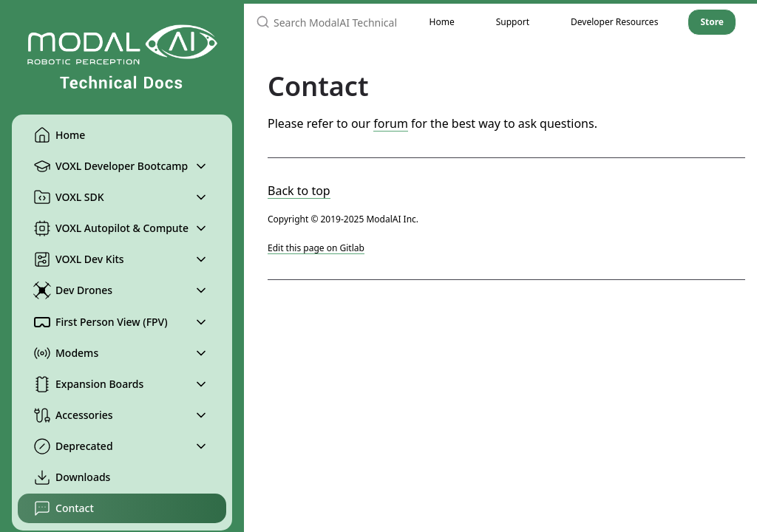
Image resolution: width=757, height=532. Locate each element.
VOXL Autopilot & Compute (111, 228)
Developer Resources (614, 22)
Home (59, 135)
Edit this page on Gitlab (316, 248)
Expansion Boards (88, 384)
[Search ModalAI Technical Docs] (326, 22)
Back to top (299, 191)
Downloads (72, 477)
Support (513, 22)
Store (712, 22)
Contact (64, 508)
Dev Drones (73, 290)
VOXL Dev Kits (79, 259)
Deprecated (73, 446)
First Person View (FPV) (101, 322)
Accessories (73, 415)
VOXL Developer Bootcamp (111, 166)
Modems (66, 353)
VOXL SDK (69, 197)
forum (391, 123)
